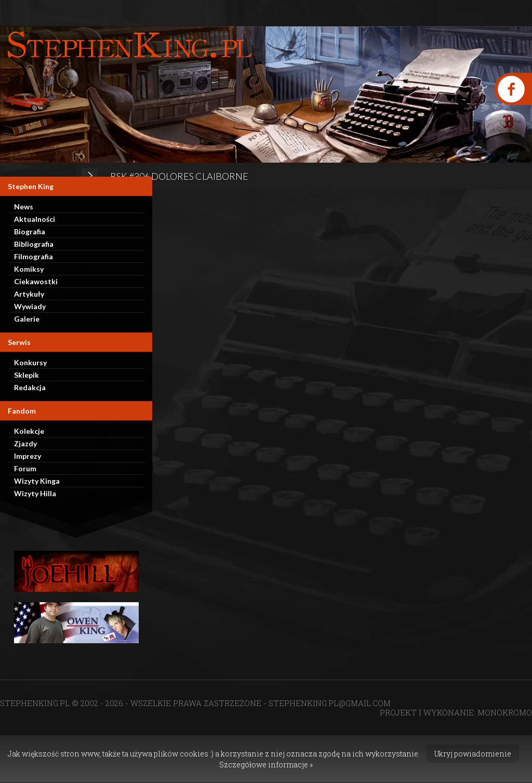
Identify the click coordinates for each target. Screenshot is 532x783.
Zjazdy (25, 443)
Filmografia (34, 256)
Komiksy (29, 269)
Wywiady (30, 306)
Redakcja (30, 387)
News (24, 207)
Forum (25, 468)
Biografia (30, 231)
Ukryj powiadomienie (473, 754)
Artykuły (29, 294)
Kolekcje (29, 431)
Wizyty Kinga (37, 481)
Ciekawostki (36, 281)
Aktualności (35, 219)
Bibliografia (34, 244)
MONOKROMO (505, 712)
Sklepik (26, 375)
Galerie (27, 319)
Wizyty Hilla (35, 493)
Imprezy (28, 456)
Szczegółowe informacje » (266, 765)
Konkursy (30, 362)
